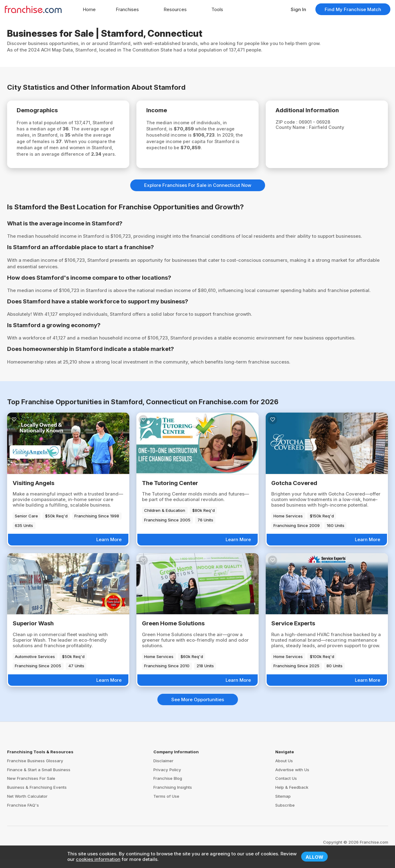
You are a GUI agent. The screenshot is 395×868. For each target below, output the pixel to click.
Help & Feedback (292, 796)
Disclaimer (163, 770)
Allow (314, 857)
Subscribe (285, 814)
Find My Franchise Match (353, 9)
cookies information (98, 859)
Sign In (298, 9)
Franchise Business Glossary (35, 770)
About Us (284, 770)
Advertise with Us (292, 779)
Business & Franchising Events (37, 796)
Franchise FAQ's (23, 814)
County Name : (294, 128)
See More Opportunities (198, 709)
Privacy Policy (167, 779)
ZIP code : (289, 123)
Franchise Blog (168, 788)
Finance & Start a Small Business (39, 779)
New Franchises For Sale (31, 788)
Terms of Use (166, 805)
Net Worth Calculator (27, 805)
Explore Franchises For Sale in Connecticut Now (198, 194)
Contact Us (286, 788)
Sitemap (283, 805)
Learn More (109, 549)
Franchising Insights (173, 796)
